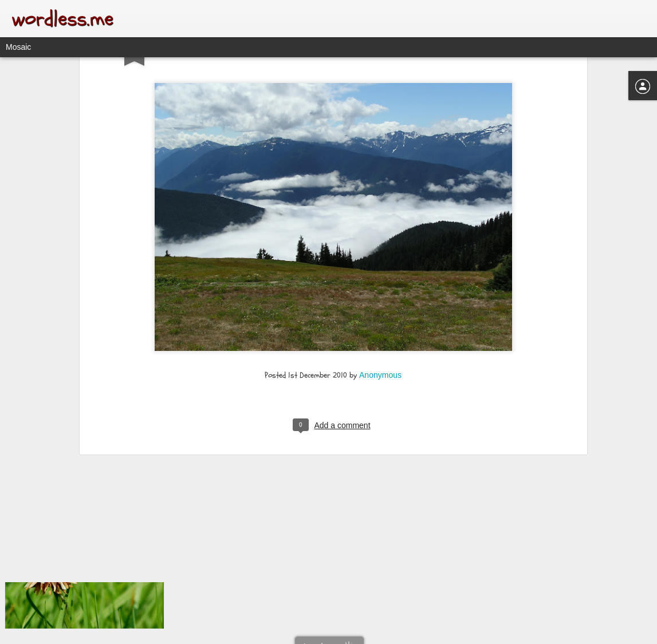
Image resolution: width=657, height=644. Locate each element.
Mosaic (18, 47)
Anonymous (380, 301)
